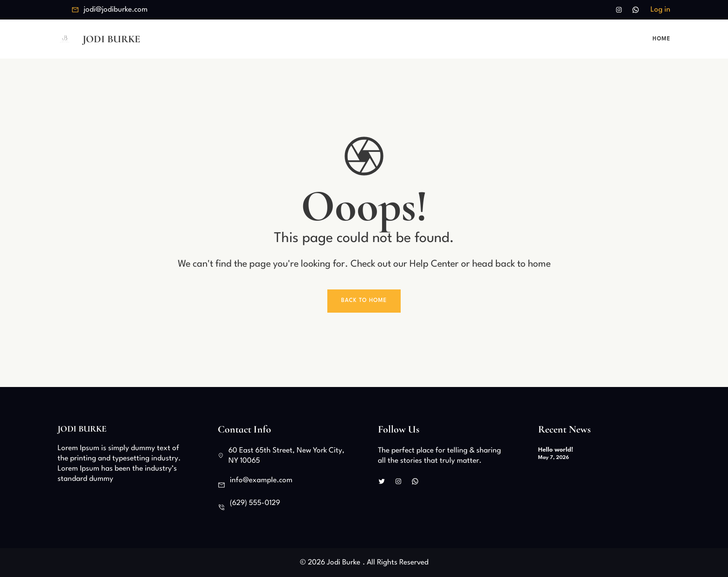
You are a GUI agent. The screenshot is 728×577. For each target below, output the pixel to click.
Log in (660, 10)
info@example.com (261, 480)
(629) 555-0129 (255, 503)
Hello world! (556, 450)
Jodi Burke (111, 39)
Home (662, 39)
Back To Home (364, 301)
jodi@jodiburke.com (116, 10)
